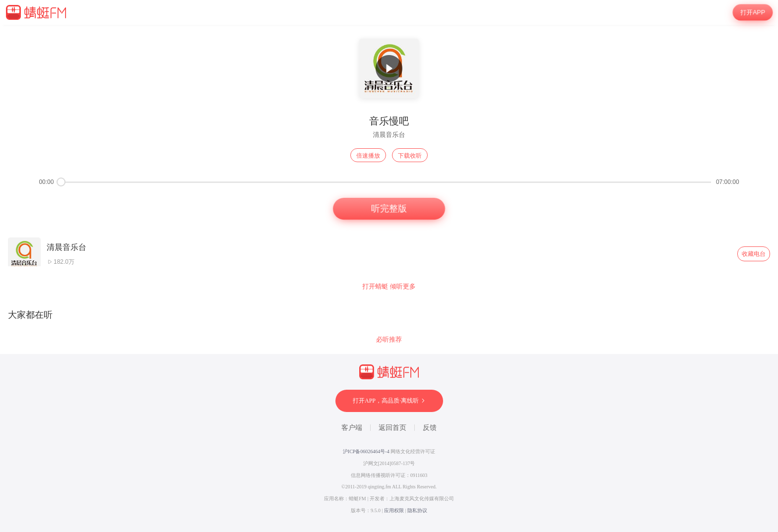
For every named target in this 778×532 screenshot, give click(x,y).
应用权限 (394, 510)
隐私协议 (417, 510)
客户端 (352, 428)
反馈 (430, 428)
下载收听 (410, 156)
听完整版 (389, 209)
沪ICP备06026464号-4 (366, 451)
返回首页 (392, 428)
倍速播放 (368, 156)
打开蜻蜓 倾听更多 (389, 286)
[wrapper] (389, 278)
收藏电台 (754, 254)
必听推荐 (389, 339)
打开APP (753, 12)
